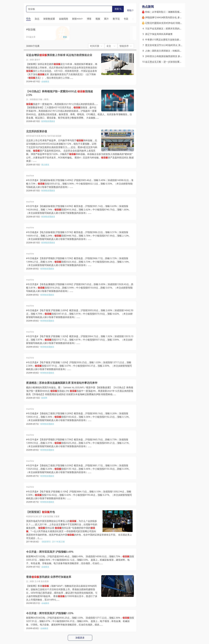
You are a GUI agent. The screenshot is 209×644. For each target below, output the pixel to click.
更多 (65, 37)
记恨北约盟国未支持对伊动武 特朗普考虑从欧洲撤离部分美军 (176, 23)
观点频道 (45, 165)
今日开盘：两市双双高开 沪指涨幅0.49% (50, 552)
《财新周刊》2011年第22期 (52, 542)
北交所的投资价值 (37, 131)
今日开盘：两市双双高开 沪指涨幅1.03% (50, 613)
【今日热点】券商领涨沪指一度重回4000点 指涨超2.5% (60, 93)
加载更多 (80, 638)
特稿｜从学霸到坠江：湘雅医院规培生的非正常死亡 (171, 12)
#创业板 (31, 29)
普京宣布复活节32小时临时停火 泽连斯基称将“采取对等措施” (176, 45)
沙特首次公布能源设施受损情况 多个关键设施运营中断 (173, 56)
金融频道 (45, 81)
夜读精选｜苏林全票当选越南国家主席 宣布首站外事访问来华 (62, 383)
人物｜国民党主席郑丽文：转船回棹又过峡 (167, 51)
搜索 (118, 9)
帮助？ (130, 10)
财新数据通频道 (48, 121)
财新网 (44, 398)
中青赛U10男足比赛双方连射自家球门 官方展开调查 (172, 40)
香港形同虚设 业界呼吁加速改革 (49, 577)
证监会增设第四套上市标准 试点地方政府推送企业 (59, 55)
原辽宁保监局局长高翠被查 (159, 34)
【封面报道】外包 (40, 512)
